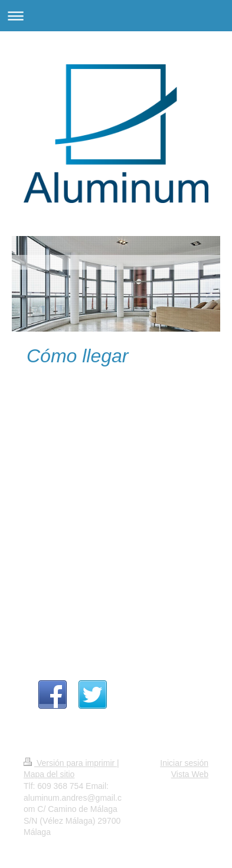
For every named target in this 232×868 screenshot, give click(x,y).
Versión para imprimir (70, 763)
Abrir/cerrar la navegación (116, 16)
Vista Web (190, 774)
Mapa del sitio (49, 774)
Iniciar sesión (184, 763)
